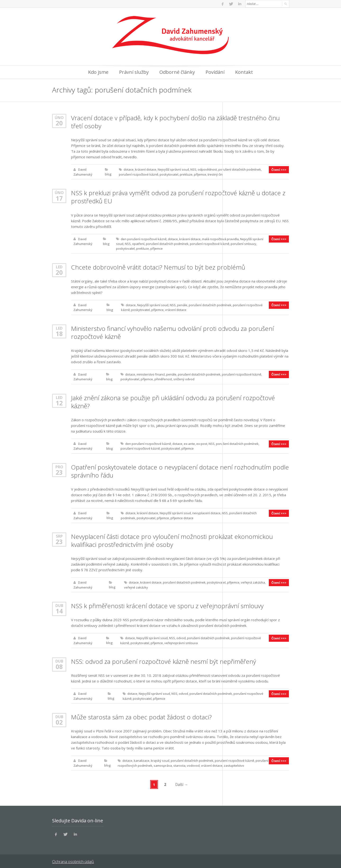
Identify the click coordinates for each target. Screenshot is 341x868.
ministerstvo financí (150, 373)
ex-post (202, 443)
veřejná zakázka (253, 581)
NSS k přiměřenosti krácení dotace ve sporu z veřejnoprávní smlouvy (167, 604)
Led (59, 266)
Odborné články (177, 72)
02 (59, 720)
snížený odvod (184, 378)
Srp (59, 534)
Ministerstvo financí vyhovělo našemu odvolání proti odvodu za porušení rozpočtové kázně (172, 332)
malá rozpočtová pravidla (220, 239)
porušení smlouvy (243, 243)
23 (59, 471)
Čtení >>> (279, 169)
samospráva (163, 763)
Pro (59, 465)
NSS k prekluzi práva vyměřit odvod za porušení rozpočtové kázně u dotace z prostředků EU (178, 197)
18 (59, 333)
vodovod (193, 763)
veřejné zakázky (136, 585)
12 (59, 402)
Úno (59, 117)
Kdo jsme (98, 72)
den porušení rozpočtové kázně (143, 239)
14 (59, 609)
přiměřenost (163, 378)
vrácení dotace (175, 309)
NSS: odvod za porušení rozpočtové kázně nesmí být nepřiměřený (164, 659)
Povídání (215, 72)
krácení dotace (145, 169)
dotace (128, 169)
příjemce (200, 174)
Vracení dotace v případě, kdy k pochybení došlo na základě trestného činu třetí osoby (175, 122)
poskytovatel (169, 174)
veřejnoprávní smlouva (181, 641)
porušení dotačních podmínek (239, 169)
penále (182, 304)
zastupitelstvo (234, 763)
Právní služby (134, 72)
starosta (179, 763)
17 (59, 198)
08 (59, 664)
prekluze (186, 174)
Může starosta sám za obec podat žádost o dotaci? (141, 715)
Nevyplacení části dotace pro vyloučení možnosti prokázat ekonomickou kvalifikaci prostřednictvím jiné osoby (172, 539)
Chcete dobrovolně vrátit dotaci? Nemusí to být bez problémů (158, 266)
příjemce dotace (182, 516)
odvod (181, 636)
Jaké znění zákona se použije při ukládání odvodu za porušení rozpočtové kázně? (173, 401)
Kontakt (244, 72)
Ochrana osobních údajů (73, 859)
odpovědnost (207, 169)
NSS (193, 169)
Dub (59, 604)
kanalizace (141, 758)
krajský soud (160, 758)
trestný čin (215, 174)
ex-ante (189, 443)
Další (182, 782)
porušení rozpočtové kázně (138, 174)
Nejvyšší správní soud (173, 169)
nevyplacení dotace (206, 512)
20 (59, 123)
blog (108, 174)
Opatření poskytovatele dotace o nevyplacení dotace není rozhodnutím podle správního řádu (180, 470)
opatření (138, 243)
